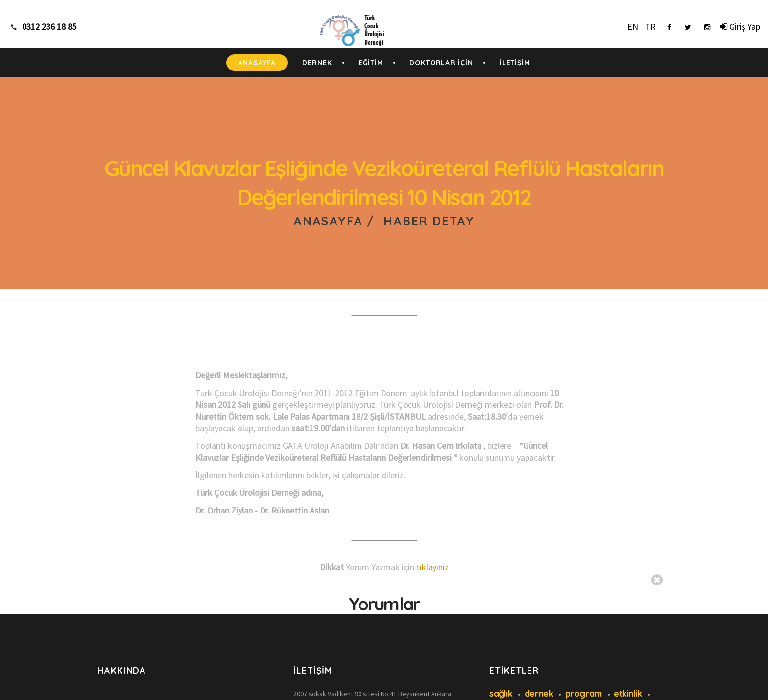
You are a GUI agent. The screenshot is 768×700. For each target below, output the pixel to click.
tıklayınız (432, 567)
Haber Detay (429, 221)
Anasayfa (328, 221)
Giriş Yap (740, 27)
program (584, 693)
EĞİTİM (371, 63)
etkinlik (628, 693)
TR (650, 27)
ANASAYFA (257, 63)
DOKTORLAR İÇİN (441, 63)
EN (633, 27)
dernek (539, 693)
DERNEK (317, 63)
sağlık (501, 693)
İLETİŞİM (515, 63)
